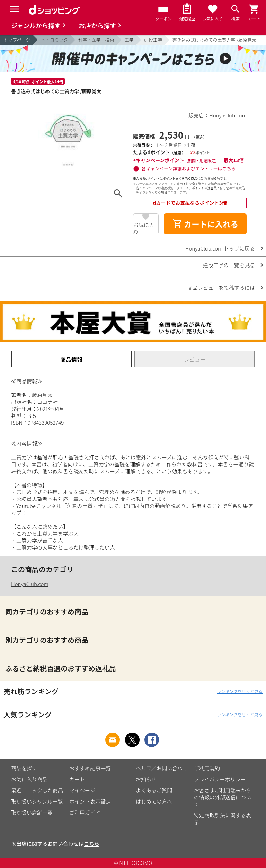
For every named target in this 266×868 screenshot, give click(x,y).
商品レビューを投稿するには (221, 287)
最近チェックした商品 (37, 790)
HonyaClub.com (30, 584)
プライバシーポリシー (220, 779)
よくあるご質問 (154, 790)
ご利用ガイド (85, 812)
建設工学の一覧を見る (229, 265)
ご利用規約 (207, 768)
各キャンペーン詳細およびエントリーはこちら (189, 169)
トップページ (17, 40)
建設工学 (153, 40)
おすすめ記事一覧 (90, 768)
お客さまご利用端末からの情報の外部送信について (223, 797)
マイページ (82, 790)
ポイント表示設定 (90, 801)
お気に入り (144, 228)
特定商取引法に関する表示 (223, 819)
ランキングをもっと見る (240, 691)
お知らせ (146, 779)
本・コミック (54, 40)
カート (77, 779)
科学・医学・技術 (96, 40)
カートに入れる (205, 224)
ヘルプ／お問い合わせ (162, 768)
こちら (92, 844)
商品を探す (24, 768)
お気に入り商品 (29, 779)
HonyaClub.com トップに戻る (220, 248)
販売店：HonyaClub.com (218, 115)
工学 (129, 40)
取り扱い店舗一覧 (32, 812)
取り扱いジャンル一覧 (37, 801)
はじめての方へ (154, 801)
